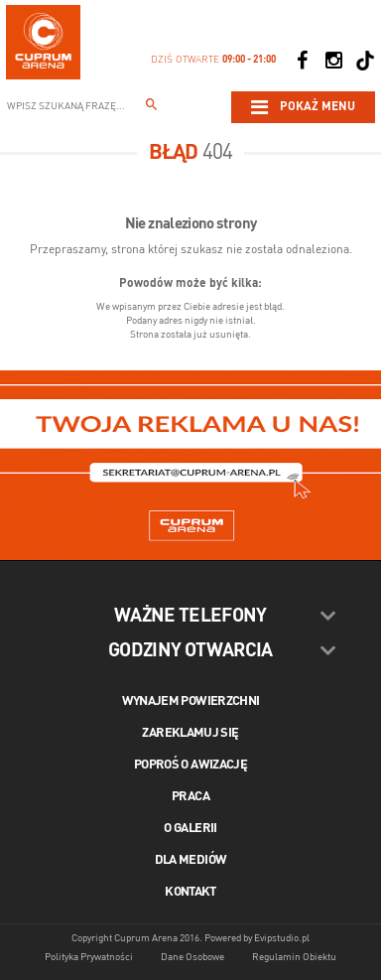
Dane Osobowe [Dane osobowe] (192, 957)
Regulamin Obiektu (294, 957)
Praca (190, 797)
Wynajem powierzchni (191, 701)
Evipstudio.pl (282, 938)
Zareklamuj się (190, 733)
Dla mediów (191, 860)
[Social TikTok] (365, 61)
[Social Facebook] (302, 61)
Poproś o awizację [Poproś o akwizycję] (190, 765)
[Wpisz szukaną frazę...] (152, 107)
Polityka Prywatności (89, 957)
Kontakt (190, 892)
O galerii (190, 829)
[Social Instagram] (333, 61)
